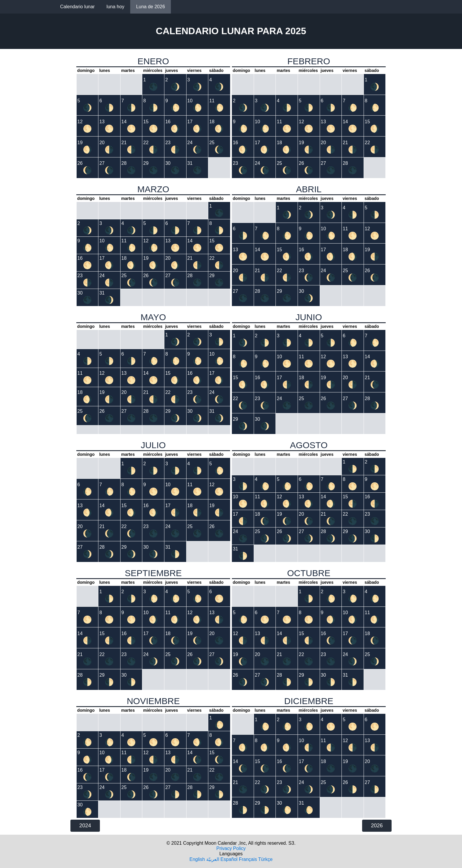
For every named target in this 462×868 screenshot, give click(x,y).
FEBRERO (309, 61)
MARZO (153, 189)
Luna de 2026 (151, 7)
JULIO (153, 445)
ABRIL (309, 189)
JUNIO (309, 317)
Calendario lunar (77, 7)
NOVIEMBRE (153, 701)
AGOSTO (309, 445)
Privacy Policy (231, 848)
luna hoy (115, 7)
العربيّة (213, 859)
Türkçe (265, 859)
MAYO (153, 317)
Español (229, 859)
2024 (85, 826)
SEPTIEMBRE (153, 573)
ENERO (153, 61)
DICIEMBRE (309, 701)
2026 (377, 826)
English (197, 859)
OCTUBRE (309, 573)
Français (248, 859)
